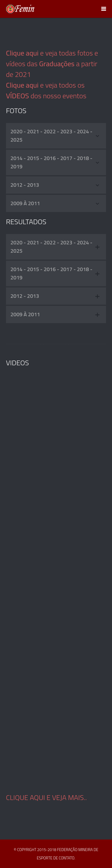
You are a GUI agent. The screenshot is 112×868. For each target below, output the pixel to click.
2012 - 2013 (55, 185)
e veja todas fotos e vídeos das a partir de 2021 (52, 64)
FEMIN (20, 9)
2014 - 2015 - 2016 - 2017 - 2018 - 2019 (55, 162)
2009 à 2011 (55, 203)
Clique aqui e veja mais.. (46, 797)
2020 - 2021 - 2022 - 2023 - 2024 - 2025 (55, 136)
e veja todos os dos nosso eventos (46, 90)
